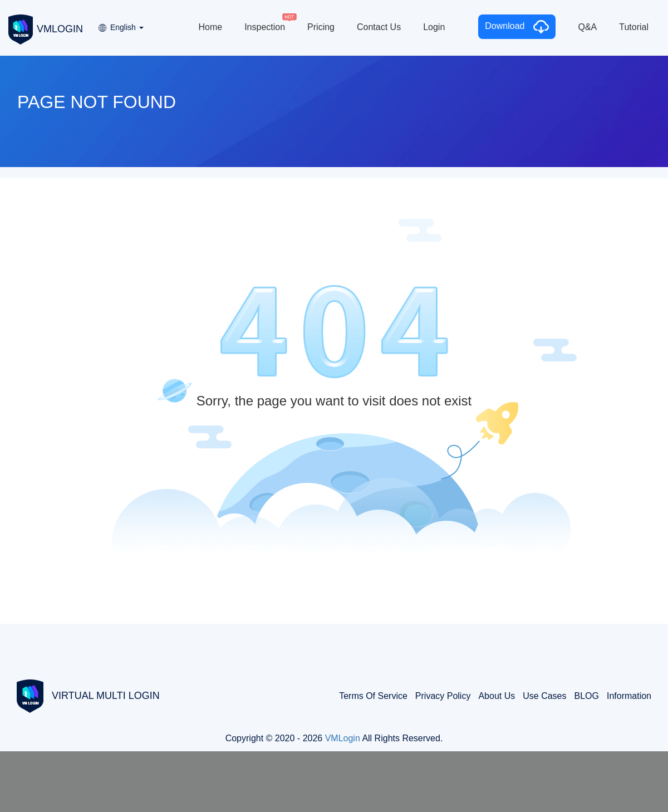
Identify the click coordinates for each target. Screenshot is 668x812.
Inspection (265, 27)
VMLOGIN (46, 28)
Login (434, 27)
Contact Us (379, 27)
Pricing (321, 27)
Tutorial (634, 27)
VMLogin (343, 738)
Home (210, 27)
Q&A (587, 27)
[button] (120, 24)
